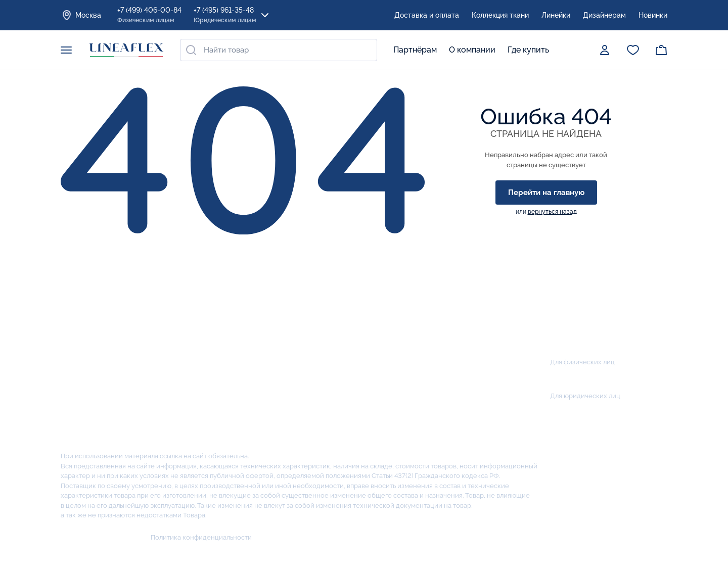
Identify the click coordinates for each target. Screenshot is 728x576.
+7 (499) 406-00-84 (149, 15)
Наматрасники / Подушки (216, 384)
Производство (89, 340)
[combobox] (279, 50)
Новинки (653, 15)
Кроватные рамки (199, 362)
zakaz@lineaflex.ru (585, 417)
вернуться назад (552, 212)
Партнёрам (415, 50)
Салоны (329, 340)
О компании (472, 50)
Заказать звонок (582, 327)
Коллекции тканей (200, 429)
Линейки (556, 15)
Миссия (76, 362)
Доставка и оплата (427, 15)
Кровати (181, 406)
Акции (328, 295)
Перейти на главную (546, 193)
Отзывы (76, 384)
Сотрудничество (347, 362)
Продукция (190, 295)
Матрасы (183, 318)
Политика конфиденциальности (201, 537)
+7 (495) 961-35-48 (225, 15)
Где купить (528, 50)
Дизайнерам (604, 15)
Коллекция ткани (500, 15)
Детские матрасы (199, 340)
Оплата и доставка (351, 318)
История (78, 318)
